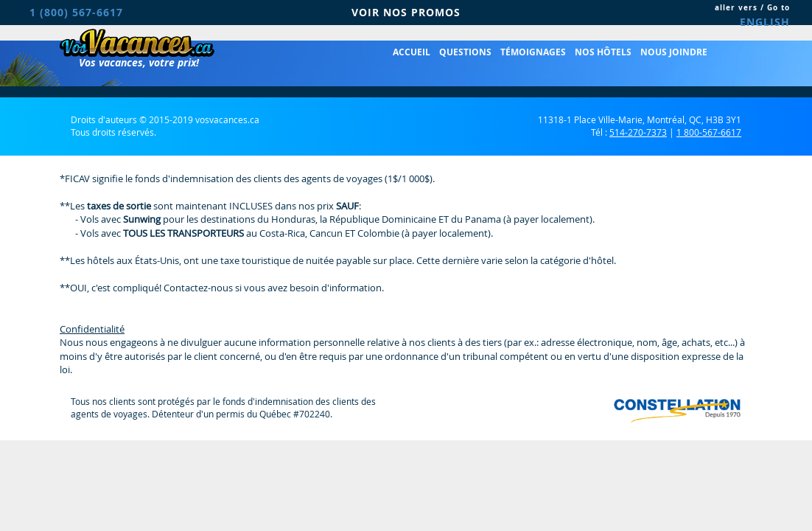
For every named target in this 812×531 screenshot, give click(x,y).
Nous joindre (674, 52)
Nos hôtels (603, 52)
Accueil (412, 52)
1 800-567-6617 (709, 132)
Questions (465, 52)
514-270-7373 (638, 132)
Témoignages (533, 52)
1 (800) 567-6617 (76, 12)
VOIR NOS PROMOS (406, 12)
